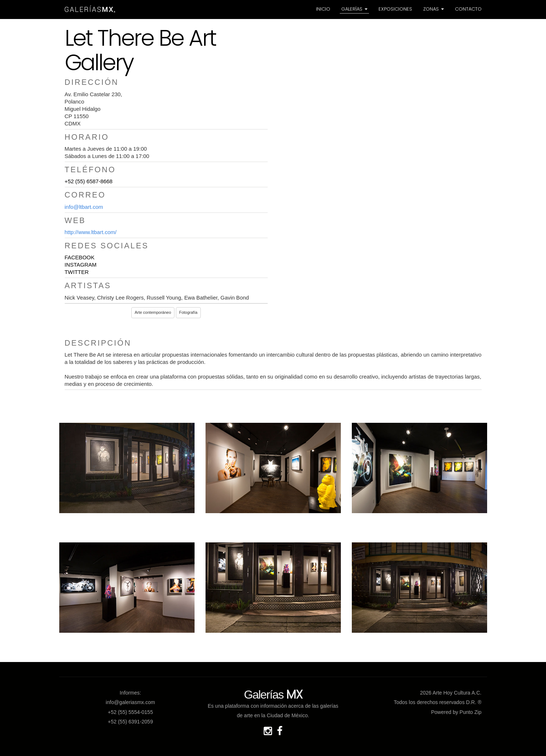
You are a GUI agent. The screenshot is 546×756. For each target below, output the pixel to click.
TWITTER (77, 272)
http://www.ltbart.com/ (91, 232)
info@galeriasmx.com (130, 702)
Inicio (323, 9)
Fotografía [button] (188, 312)
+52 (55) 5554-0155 (130, 712)
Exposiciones (395, 9)
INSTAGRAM (81, 265)
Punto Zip (471, 712)
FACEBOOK (80, 257)
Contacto (468, 9)
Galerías (354, 9)
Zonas (434, 9)
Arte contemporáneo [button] (153, 312)
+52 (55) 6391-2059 (130, 722)
